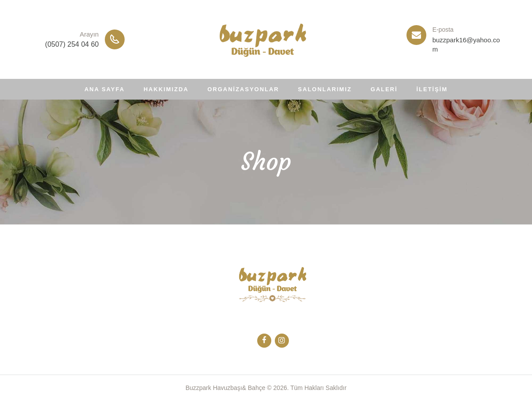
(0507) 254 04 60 (72, 44)
